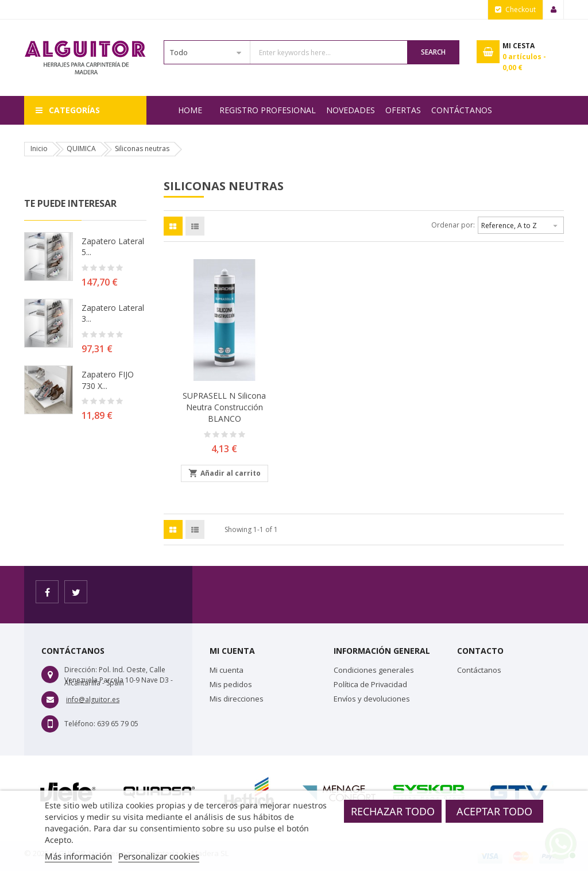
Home (190, 110)
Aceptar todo (494, 811)
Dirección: (81, 670)
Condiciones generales (374, 670)
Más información (78, 856)
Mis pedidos (231, 684)
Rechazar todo (393, 811)
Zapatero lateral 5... (113, 247)
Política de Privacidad (370, 684)
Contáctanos (462, 110)
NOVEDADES (351, 110)
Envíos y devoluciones (372, 699)
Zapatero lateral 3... (113, 313)
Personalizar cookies (159, 856)
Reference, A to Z (521, 224)
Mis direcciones (237, 699)
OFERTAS (403, 110)
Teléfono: (80, 724)
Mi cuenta (227, 670)
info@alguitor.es (93, 700)
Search (433, 52)
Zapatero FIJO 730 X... (108, 380)
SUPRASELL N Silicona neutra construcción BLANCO (224, 407)
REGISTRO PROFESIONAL (268, 110)
